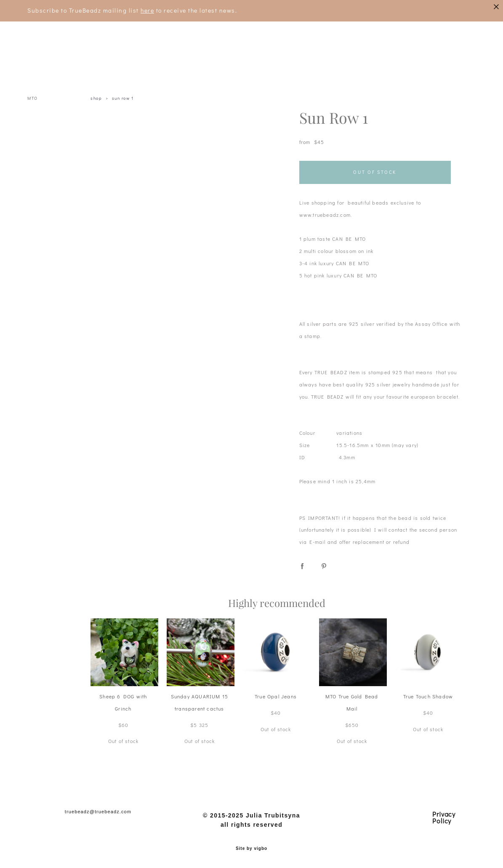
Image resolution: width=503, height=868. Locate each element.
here (147, 10)
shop (96, 98)
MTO (33, 98)
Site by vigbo (251, 849)
